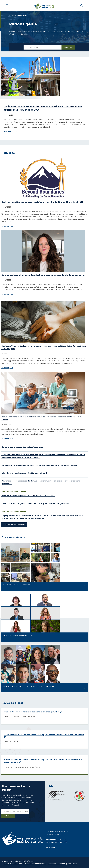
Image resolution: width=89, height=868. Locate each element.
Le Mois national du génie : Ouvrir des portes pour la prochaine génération (36, 504)
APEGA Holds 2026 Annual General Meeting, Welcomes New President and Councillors (44, 735)
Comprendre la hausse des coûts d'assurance (22, 447)
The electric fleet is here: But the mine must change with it (32, 712)
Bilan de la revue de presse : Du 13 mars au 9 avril (24, 473)
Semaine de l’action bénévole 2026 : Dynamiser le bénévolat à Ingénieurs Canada (39, 465)
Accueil (12, 15)
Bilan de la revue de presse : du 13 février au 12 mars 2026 (28, 496)
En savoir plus (10, 131)
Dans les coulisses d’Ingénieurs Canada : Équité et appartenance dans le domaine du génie (43, 275)
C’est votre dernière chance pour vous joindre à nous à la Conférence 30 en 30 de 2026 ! (42, 202)
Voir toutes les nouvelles (14, 525)
